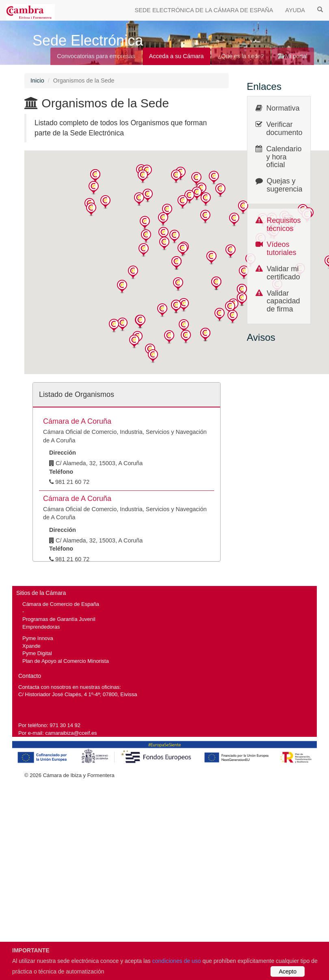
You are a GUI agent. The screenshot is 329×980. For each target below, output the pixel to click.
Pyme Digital (37, 653)
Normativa (283, 108)
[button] (95, 176)
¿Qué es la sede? (241, 56)
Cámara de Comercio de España (61, 604)
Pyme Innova (38, 638)
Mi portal (293, 56)
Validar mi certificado (284, 273)
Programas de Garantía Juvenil (59, 619)
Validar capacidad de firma (284, 301)
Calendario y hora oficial (284, 157)
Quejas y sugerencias (287, 185)
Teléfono (61, 472)
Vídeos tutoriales (282, 248)
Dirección (63, 453)
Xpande (31, 646)
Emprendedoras (41, 627)
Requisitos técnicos (284, 224)
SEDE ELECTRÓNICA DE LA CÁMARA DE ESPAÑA (204, 10)
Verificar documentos (286, 128)
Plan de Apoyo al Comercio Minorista (66, 661)
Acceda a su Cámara (176, 56)
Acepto (288, 971)
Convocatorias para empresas (96, 56)
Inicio (37, 81)
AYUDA (295, 10)
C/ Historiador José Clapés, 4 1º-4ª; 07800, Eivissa (78, 694)
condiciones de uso (177, 961)
